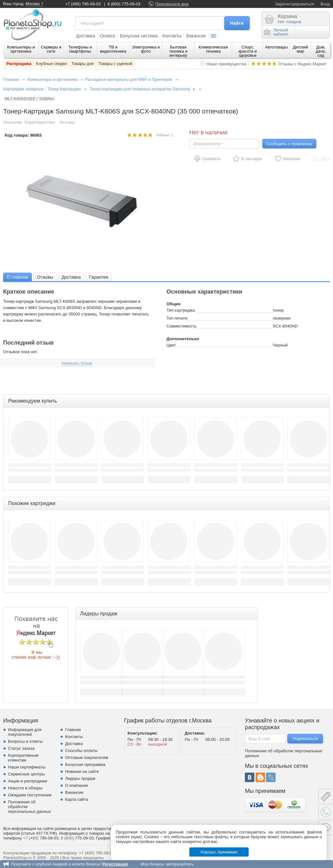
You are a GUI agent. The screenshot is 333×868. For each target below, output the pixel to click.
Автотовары (277, 47)
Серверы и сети (51, 49)
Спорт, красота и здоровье (248, 51)
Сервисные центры (26, 774)
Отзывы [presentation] (45, 277)
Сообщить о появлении (289, 144)
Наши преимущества (227, 64)
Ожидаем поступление (30, 795)
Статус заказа (21, 748)
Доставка (86, 36)
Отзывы (67, 122)
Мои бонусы (152, 864)
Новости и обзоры (25, 788)
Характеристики (40, 122)
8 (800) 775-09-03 (124, 4)
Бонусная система (139, 36)
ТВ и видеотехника (113, 49)
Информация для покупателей (25, 732)
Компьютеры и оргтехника (21, 49)
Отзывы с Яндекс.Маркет (302, 64)
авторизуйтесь (180, 864)
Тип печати (177, 318)
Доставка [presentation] (71, 277)
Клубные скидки (52, 64)
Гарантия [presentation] (99, 277)
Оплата (108, 36)
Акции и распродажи (28, 781)
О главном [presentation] (17, 277)
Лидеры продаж (80, 778)
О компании (76, 785)
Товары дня (82, 64)
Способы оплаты (81, 751)
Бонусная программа (85, 764)
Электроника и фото (146, 49)
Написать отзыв (77, 363)
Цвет (171, 345)
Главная (11, 79)
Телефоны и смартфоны (80, 49)
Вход (325, 4)
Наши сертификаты (27, 767)
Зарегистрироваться (295, 4)
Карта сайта (76, 799)
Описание (13, 122)
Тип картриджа (181, 310)
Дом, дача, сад (321, 51)
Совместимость (182, 326)
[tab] (17, 277)
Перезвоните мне (172, 4)
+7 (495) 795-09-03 (83, 4)
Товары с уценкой (115, 64)
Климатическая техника (213, 49)
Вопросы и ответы (25, 741)
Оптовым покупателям (87, 758)
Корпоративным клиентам (23, 758)
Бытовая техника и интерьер (178, 51)
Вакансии (196, 36)
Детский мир (300, 49)
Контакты (172, 36)
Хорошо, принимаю (219, 852)
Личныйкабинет (276, 32)
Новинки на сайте (82, 771)
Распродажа (19, 64)
